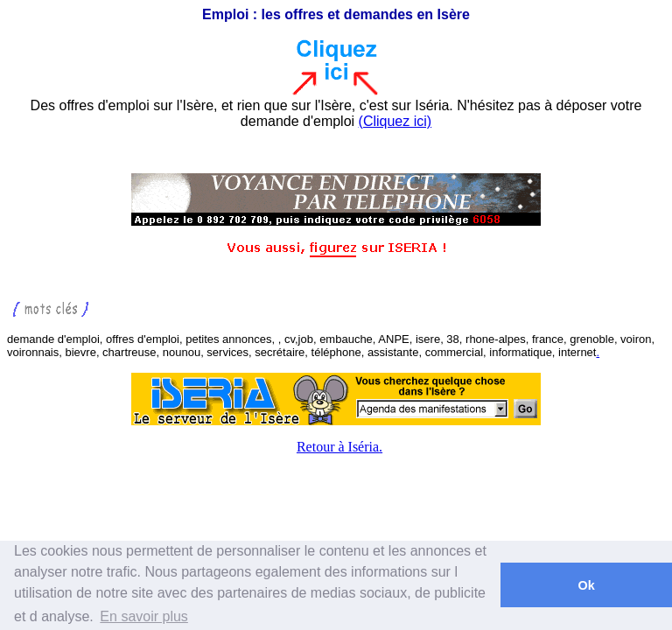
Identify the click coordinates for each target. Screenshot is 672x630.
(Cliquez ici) (395, 121)
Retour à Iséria (338, 447)
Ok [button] (586, 585)
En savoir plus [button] (144, 616)
